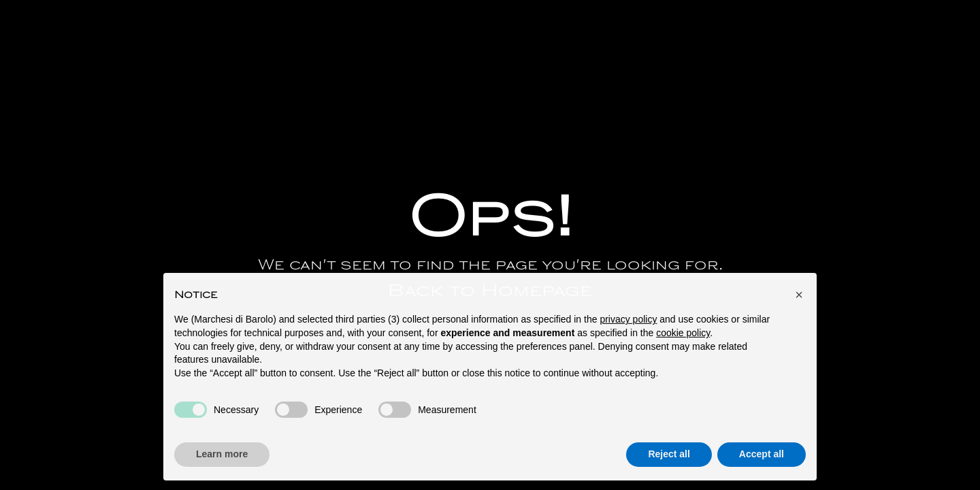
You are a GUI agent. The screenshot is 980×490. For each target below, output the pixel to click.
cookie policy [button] (683, 336)
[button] (799, 297)
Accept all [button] (762, 457)
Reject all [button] (669, 457)
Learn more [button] (222, 457)
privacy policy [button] (628, 323)
